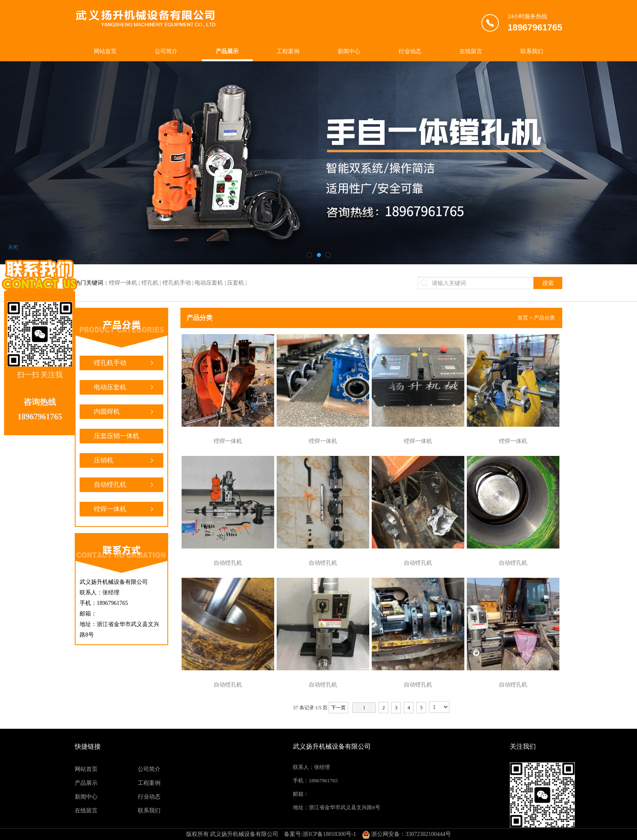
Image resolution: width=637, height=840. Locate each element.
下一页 (338, 708)
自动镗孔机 (125, 485)
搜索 (548, 283)
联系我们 (532, 51)
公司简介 (166, 51)
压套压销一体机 (125, 438)
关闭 (13, 247)
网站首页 (105, 51)
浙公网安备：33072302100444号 (407, 834)
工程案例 (288, 51)
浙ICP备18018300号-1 (329, 834)
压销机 (125, 460)
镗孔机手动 (125, 363)
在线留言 (471, 51)
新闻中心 (349, 51)
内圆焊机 (125, 412)
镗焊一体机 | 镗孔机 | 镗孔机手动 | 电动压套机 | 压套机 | (178, 283)
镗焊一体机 (125, 509)
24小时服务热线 (535, 24)
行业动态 (410, 51)
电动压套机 (125, 387)
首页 (523, 318)
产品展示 (227, 51)
